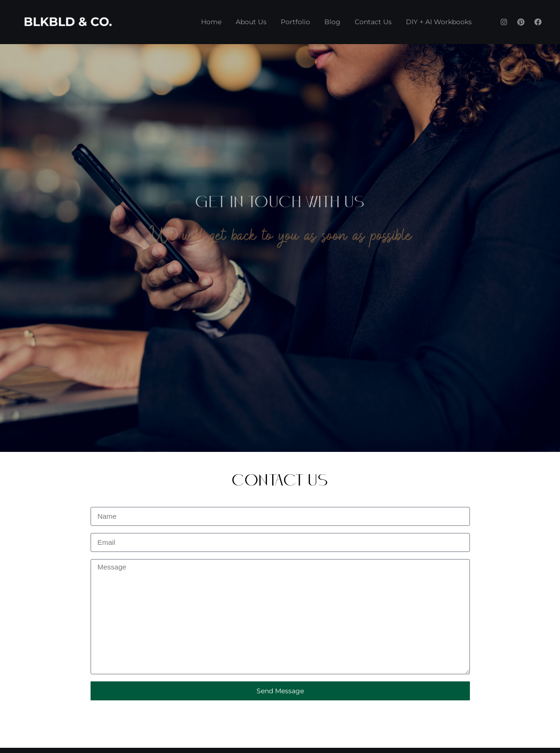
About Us (251, 22)
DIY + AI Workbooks (439, 22)
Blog (332, 22)
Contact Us (373, 22)
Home (211, 22)
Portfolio (295, 22)
